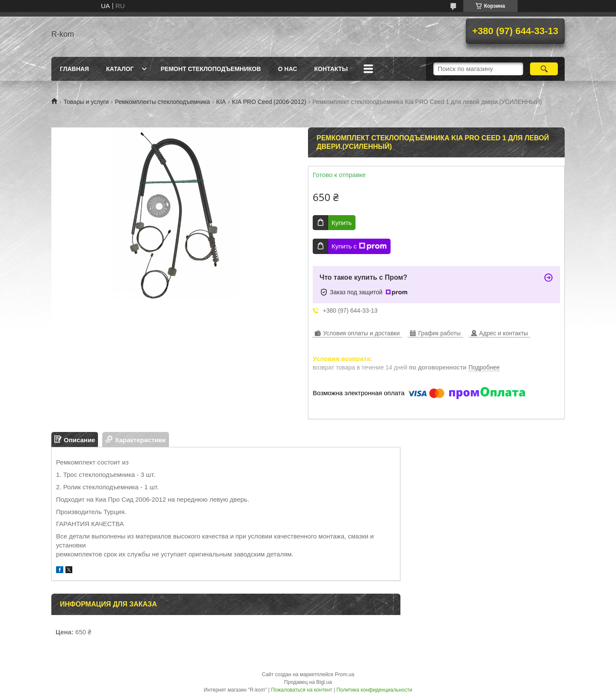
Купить (342, 223)
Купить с (359, 246)
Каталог (120, 69)
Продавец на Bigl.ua (308, 682)
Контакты (331, 69)
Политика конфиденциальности (375, 690)
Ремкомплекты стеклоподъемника (163, 102)
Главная (74, 69)
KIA (221, 102)
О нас (288, 69)
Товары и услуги (86, 102)
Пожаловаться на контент (301, 690)
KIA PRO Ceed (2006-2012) (269, 102)
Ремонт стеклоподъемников (210, 69)
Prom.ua (345, 674)
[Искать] (544, 69)
